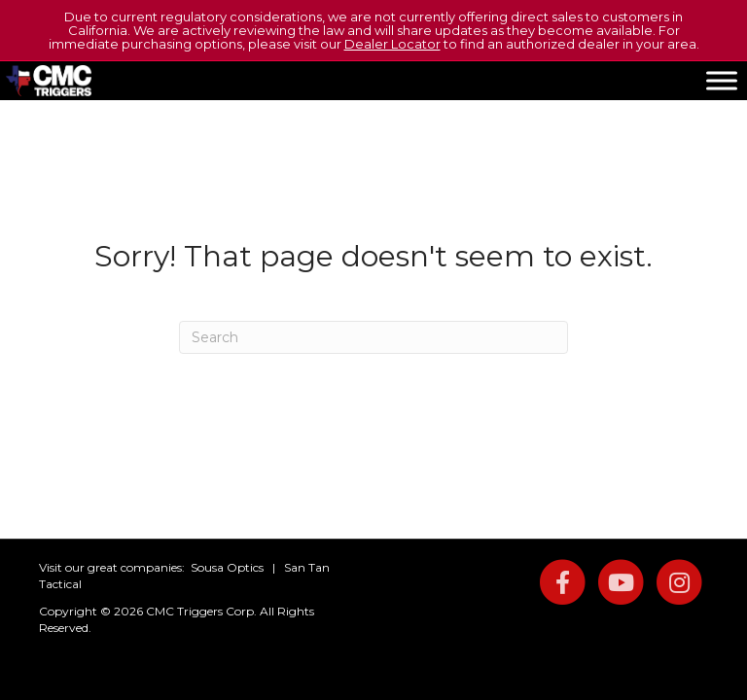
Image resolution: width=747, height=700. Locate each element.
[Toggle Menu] (722, 80)
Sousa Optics (227, 567)
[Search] (373, 337)
